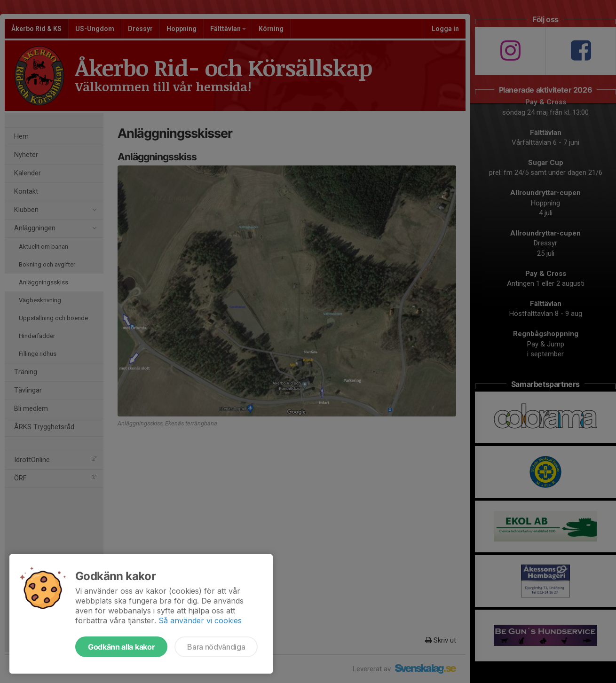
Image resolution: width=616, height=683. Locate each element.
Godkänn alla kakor (121, 647)
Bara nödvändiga (216, 647)
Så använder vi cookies (200, 620)
